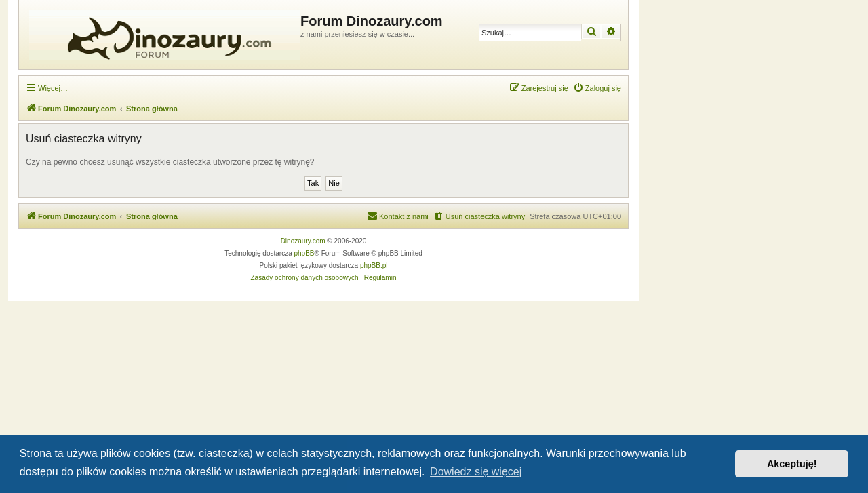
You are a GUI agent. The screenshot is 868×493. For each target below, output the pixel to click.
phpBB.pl (374, 265)
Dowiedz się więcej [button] (476, 472)
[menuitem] (597, 88)
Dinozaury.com (303, 241)
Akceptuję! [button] (792, 464)
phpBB (304, 253)
